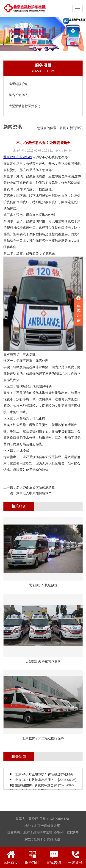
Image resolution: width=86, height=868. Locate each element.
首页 (63, 128)
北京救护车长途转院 (18, 157)
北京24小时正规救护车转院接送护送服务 (44, 774)
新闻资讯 (76, 128)
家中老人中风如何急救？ (34, 493)
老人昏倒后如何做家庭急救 (36, 487)
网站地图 (53, 839)
